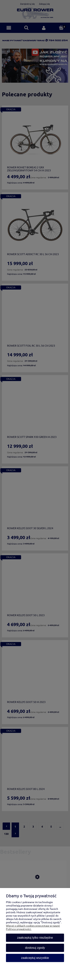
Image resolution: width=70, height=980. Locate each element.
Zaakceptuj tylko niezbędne (35, 938)
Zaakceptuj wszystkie (35, 958)
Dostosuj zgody (35, 948)
